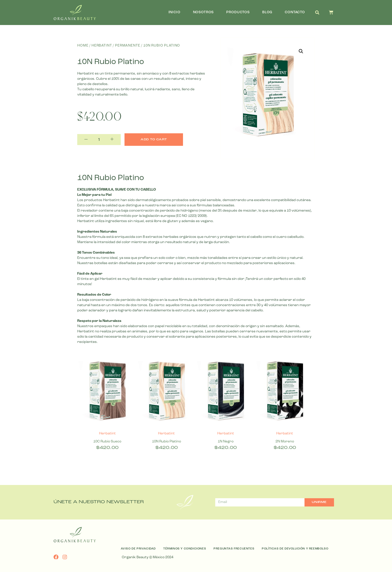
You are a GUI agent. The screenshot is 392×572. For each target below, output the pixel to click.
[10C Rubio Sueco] (107, 392)
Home (83, 46)
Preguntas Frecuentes (234, 549)
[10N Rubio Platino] (167, 392)
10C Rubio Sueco (107, 442)
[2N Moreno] (285, 392)
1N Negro (226, 442)
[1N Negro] (226, 392)
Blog (267, 12)
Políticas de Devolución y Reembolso (295, 549)
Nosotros (203, 12)
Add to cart (154, 140)
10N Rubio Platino (166, 442)
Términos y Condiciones (185, 549)
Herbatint (102, 46)
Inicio (174, 12)
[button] (317, 13)
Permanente (127, 46)
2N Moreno (285, 442)
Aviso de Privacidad (138, 549)
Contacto (295, 12)
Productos (238, 12)
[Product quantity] (99, 140)
